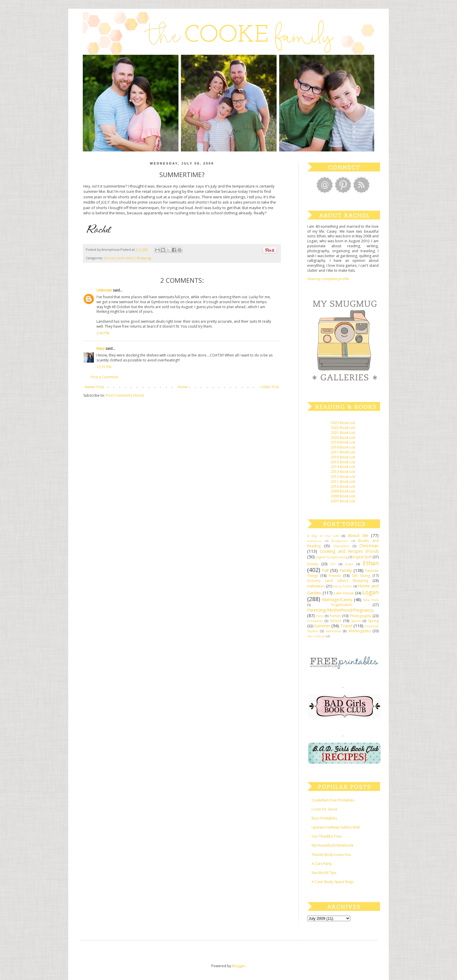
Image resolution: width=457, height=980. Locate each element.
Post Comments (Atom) (125, 395)
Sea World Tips (324, 873)
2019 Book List (343, 442)
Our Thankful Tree (326, 836)
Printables (315, 621)
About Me (358, 535)
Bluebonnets (340, 541)
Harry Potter (343, 586)
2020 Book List (343, 438)
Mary (101, 348)
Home (183, 387)
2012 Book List (343, 477)
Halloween (316, 586)
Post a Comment (104, 377)
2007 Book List (343, 501)
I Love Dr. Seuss (324, 809)
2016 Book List (343, 457)
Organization (342, 605)
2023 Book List (343, 423)
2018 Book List (343, 447)
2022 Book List (343, 428)
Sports (356, 621)
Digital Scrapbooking (332, 557)
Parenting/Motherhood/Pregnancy (340, 610)
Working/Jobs (360, 631)
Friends (335, 576)
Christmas (369, 546)
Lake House (344, 593)
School (335, 621)
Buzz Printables (324, 818)
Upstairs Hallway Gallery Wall (336, 827)
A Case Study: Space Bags (333, 882)
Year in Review (317, 636)
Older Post (270, 387)
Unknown (104, 290)
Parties (335, 616)
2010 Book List (343, 487)
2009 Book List (343, 491)
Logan (370, 592)
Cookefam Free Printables (333, 800)
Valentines (333, 631)
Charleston (341, 546)
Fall (325, 570)
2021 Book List (343, 433)
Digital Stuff (362, 557)
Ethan (371, 563)
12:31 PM (104, 367)
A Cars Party (322, 864)
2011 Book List (343, 482)
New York (371, 600)
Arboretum (314, 541)
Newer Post (94, 387)
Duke (349, 564)
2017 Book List (343, 452)
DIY (333, 564)
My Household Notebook (332, 845)
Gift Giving (361, 576)
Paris (320, 616)
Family (346, 570)
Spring (373, 621)
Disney (313, 564)
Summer (322, 626)
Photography (361, 616)
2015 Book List (343, 462)
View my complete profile (328, 279)
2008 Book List (343, 496)
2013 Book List (343, 472)
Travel (346, 626)
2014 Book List (343, 467)
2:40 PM (103, 333)
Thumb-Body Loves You (331, 855)
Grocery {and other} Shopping (127, 258)
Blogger (239, 966)
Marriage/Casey (337, 600)
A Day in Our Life (323, 536)
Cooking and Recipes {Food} (349, 551)
